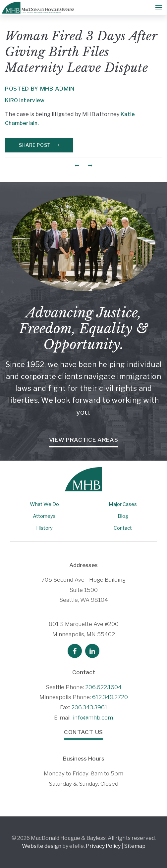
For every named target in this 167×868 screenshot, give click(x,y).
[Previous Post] (77, 165)
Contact (123, 528)
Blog (123, 516)
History (44, 528)
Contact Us (83, 732)
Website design (42, 846)
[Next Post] (90, 165)
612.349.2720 (110, 697)
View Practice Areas (84, 440)
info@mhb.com (93, 718)
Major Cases (123, 504)
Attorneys (44, 516)
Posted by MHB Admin (40, 89)
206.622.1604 (103, 687)
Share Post (39, 145)
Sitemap (135, 846)
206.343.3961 (89, 707)
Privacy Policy (103, 846)
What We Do (44, 504)
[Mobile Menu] (159, 8)
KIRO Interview (25, 100)
